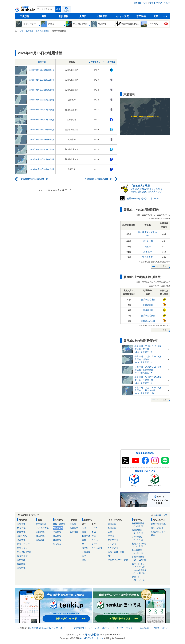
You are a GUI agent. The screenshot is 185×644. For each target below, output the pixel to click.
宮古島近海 (147, 257)
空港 (110, 532)
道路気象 (21, 564)
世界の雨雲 (22, 556)
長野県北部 (147, 241)
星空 (84, 540)
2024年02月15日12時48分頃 (42, 169)
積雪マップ (22, 548)
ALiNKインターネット (56, 628)
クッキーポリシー (126, 628)
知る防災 (57, 544)
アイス (95, 540)
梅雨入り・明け (140, 545)
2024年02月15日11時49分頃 (42, 90)
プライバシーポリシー (100, 628)
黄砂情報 (21, 568)
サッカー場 (113, 540)
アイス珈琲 (97, 548)
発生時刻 (42, 62)
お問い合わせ (161, 628)
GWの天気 (140, 538)
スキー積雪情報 (140, 572)
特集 (153, 535)
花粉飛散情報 (140, 525)
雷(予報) (21, 560)
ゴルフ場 (112, 544)
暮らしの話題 (157, 528)
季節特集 (141, 16)
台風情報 (57, 540)
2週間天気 (22, 536)
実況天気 (40, 532)
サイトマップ (156, 3)
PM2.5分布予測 (24, 552)
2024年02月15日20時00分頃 (42, 149)
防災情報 (63, 16)
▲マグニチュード (97, 62)
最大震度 (111, 62)
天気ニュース (161, 16)
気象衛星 (74, 528)
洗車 (84, 556)
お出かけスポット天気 (118, 560)
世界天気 (21, 528)
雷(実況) (40, 540)
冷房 (94, 536)
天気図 (83, 16)
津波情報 (57, 532)
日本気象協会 (36, 628)
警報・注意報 (59, 524)
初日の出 (140, 579)
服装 (84, 532)
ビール (95, 544)
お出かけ (86, 536)
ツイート (43, 190)
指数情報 (102, 16)
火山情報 (57, 536)
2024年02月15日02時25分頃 (42, 130)
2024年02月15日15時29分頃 (42, 159)
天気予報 (25, 16)
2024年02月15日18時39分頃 (42, 139)
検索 (58, 9)
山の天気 (112, 524)
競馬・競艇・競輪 (116, 552)
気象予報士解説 (158, 524)
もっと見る (161, 266)
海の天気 (112, 528)
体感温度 (86, 552)
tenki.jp (25, 10)
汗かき (95, 528)
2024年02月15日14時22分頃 (42, 70)
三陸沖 (147, 247)
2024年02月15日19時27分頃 (42, 110)
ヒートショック (140, 565)
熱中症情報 (140, 552)
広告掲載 (144, 628)
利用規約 (79, 628)
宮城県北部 (148, 310)
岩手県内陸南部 (148, 316)
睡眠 (84, 560)
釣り (110, 556)
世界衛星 (74, 532)
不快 (94, 532)
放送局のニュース (159, 532)
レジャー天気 (122, 16)
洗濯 (84, 528)
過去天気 (40, 536)
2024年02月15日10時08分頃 (42, 120)
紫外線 (85, 548)
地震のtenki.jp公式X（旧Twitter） (144, 199)
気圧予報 (21, 532)
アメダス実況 (42, 528)
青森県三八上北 (148, 321)
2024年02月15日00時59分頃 (42, 80)
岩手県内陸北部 (148, 300)
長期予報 (21, 540)
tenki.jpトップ (141, 3)
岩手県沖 (147, 252)
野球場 (111, 536)
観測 (44, 16)
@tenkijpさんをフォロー (61, 190)
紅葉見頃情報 (140, 558)
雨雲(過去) (41, 524)
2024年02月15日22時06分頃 (42, 100)
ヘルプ (167, 3)
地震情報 (59, 528)
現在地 (66, 11)
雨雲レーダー (23, 544)
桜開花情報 (140, 532)
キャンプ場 (113, 548)
